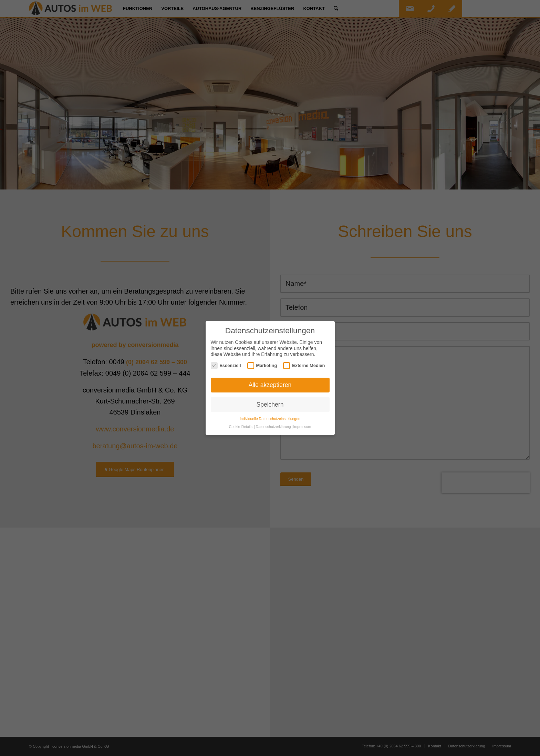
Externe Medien (304, 365)
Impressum (302, 427)
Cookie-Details (241, 427)
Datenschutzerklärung (273, 427)
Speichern (270, 405)
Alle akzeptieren (270, 385)
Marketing (262, 365)
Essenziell (226, 365)
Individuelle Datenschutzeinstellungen (270, 419)
